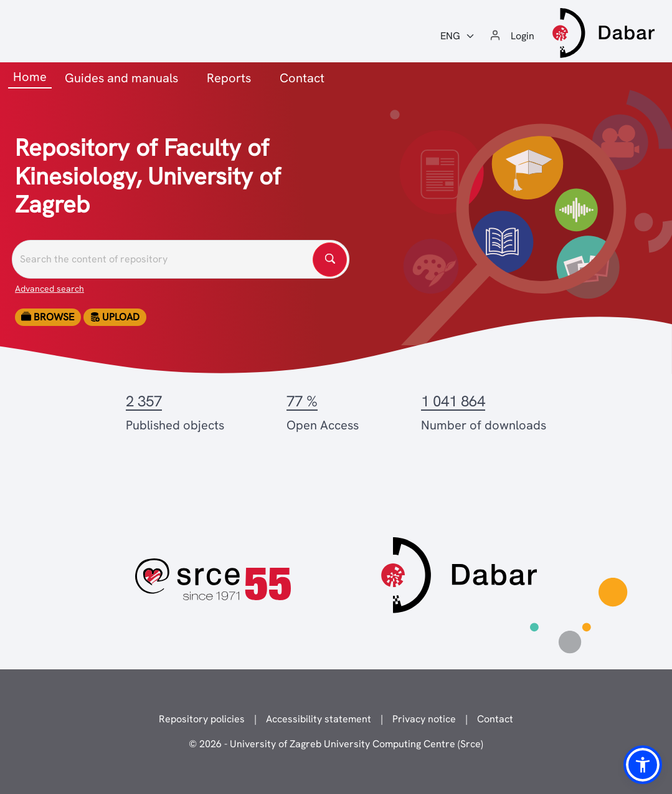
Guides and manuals (121, 78)
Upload (115, 317)
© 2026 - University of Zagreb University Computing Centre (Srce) (336, 744)
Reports (229, 78)
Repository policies (202, 719)
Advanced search (50, 289)
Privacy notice (424, 719)
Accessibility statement (319, 719)
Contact (302, 78)
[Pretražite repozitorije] (181, 259)
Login (523, 36)
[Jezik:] (458, 36)
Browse (48, 317)
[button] (643, 765)
